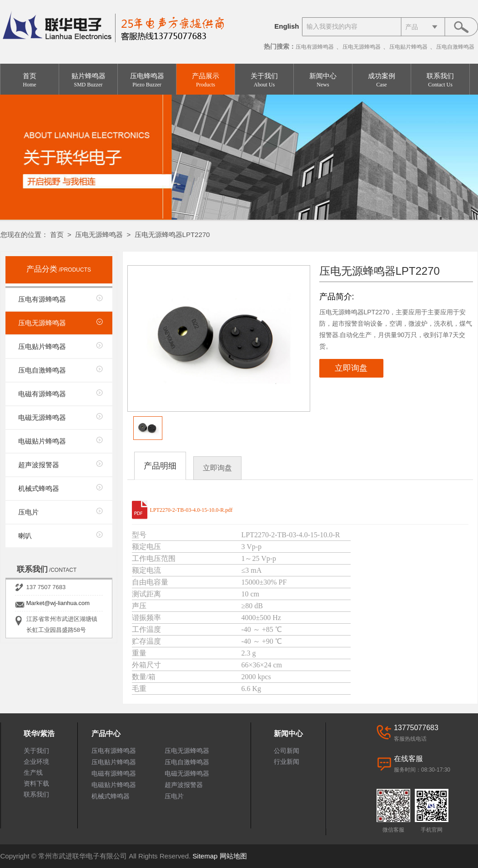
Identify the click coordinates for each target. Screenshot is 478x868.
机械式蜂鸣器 (39, 488)
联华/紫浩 (39, 734)
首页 (30, 80)
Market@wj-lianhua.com (58, 603)
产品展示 (206, 80)
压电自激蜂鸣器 (455, 47)
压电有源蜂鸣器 (315, 47)
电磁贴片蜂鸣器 (42, 441)
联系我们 (440, 80)
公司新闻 (287, 751)
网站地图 (233, 856)
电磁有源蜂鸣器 (42, 394)
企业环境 (36, 762)
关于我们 (264, 80)
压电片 (28, 512)
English (287, 26)
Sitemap (205, 856)
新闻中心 (323, 80)
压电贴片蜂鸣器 (408, 47)
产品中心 (106, 734)
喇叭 (25, 536)
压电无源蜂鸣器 (362, 47)
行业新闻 (287, 762)
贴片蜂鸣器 (88, 80)
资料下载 (36, 783)
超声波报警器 (39, 465)
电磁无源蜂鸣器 (42, 417)
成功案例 (382, 80)
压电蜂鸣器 (147, 80)
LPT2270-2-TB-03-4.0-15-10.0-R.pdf (191, 510)
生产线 (33, 772)
